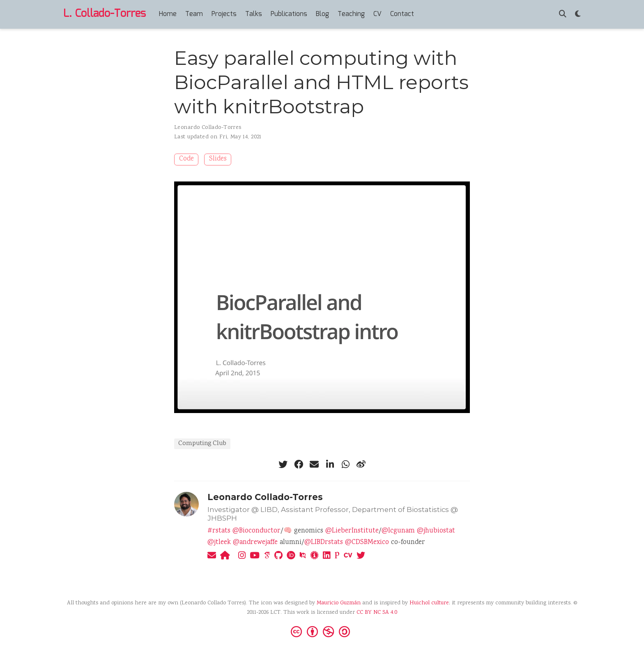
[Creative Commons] (322, 631)
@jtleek (219, 543)
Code (186, 159)
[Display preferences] (578, 15)
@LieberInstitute (352, 531)
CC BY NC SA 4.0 (377, 613)
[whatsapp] (345, 464)
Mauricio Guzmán (339, 603)
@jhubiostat (436, 531)
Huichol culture (429, 603)
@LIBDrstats (324, 543)
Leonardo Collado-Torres (208, 128)
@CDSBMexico (367, 543)
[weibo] (361, 464)
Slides (218, 159)
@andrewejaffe (255, 543)
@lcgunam (398, 531)
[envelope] (314, 464)
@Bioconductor (256, 531)
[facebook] (299, 464)
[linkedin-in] (330, 464)
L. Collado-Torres (105, 14)
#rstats (219, 531)
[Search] (563, 15)
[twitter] (283, 464)
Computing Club (202, 444)
